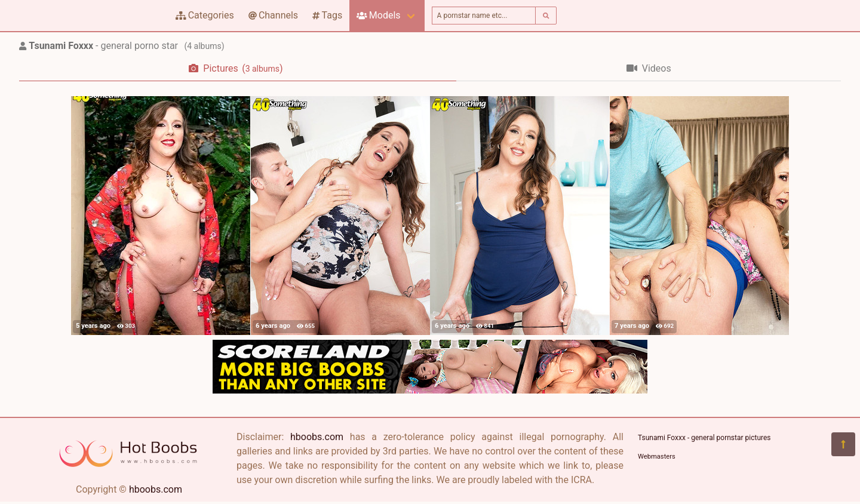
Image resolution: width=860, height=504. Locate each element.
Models (378, 15)
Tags (327, 15)
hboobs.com (156, 489)
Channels (273, 15)
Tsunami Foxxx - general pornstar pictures (704, 438)
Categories (205, 15)
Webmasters (657, 457)
